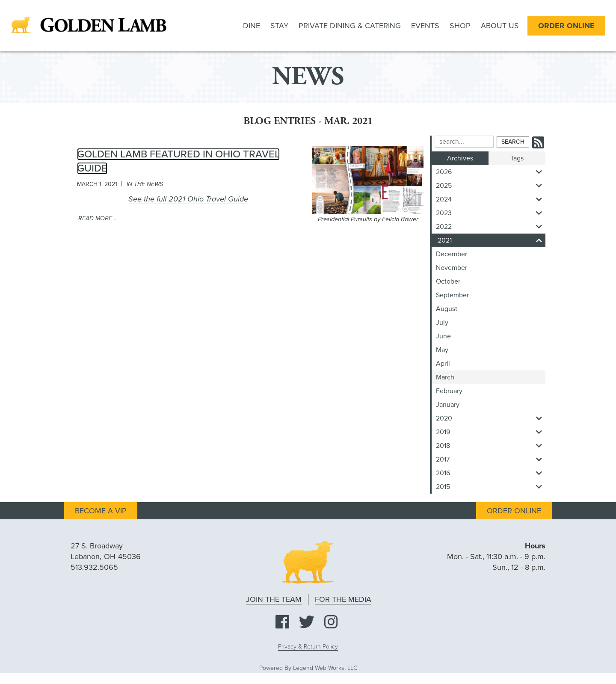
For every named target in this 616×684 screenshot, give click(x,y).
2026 (491, 172)
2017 (491, 459)
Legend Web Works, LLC (325, 668)
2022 (491, 227)
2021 (492, 240)
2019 (491, 432)
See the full (188, 199)
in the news (145, 184)
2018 (491, 446)
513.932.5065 (94, 567)
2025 (491, 186)
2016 (491, 473)
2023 (491, 213)
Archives (460, 158)
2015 (491, 487)
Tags (517, 158)
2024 (491, 199)
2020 (491, 418)
